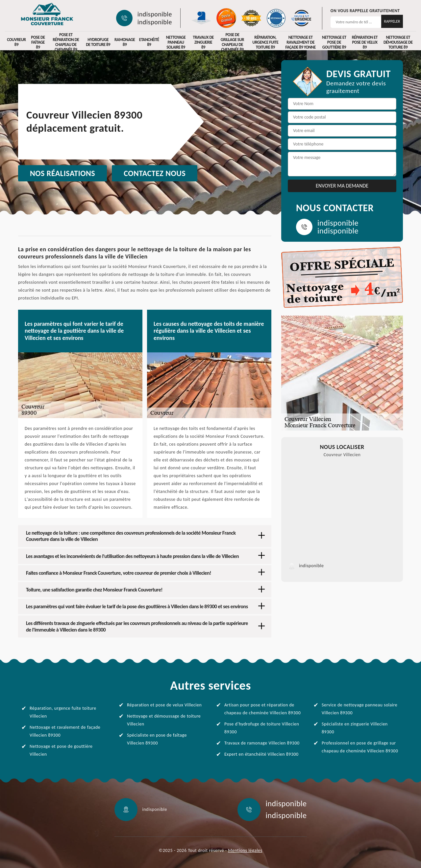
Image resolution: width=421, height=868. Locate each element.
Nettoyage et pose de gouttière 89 (334, 42)
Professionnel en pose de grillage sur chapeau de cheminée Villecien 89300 (360, 747)
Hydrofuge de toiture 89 (98, 42)
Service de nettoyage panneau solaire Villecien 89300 (359, 709)
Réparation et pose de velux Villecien (164, 705)
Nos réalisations (62, 173)
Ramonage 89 (125, 42)
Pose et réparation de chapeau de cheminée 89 (66, 42)
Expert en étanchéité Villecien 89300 (261, 754)
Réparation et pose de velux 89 (365, 42)
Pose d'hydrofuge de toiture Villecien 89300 (262, 728)
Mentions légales (245, 850)
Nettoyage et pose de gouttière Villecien (61, 750)
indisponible (155, 14)
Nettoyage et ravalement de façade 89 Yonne (300, 42)
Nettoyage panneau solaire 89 (176, 42)
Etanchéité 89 (149, 42)
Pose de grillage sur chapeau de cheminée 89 (232, 42)
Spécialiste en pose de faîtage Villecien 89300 (157, 739)
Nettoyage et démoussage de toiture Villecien (164, 720)
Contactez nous (155, 173)
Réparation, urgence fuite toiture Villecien (63, 712)
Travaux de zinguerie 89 (203, 42)
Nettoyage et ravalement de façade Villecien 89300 (65, 731)
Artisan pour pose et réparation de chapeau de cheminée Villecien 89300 (262, 709)
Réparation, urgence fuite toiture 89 (265, 42)
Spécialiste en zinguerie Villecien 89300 (355, 728)
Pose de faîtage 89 (38, 42)
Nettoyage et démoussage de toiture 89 (398, 42)
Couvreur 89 (16, 42)
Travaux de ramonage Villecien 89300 (262, 743)
